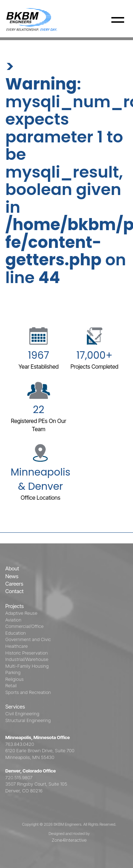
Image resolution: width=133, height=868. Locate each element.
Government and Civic (28, 639)
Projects (15, 606)
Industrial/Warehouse (27, 659)
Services (15, 707)
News (12, 576)
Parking (13, 672)
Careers (14, 584)
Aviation (13, 620)
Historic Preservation (27, 653)
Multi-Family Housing (27, 666)
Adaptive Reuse (21, 613)
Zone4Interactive (69, 840)
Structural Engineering (28, 720)
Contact (15, 591)
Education (16, 633)
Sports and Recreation (28, 692)
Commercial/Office (24, 626)
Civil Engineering (22, 714)
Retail (11, 685)
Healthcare (16, 646)
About (12, 568)
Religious (15, 679)
